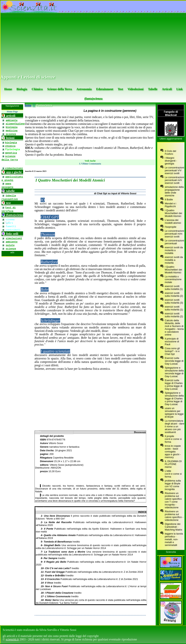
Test (120, 89)
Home (8, 89)
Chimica (37, 89)
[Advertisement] (93, 44)
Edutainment (105, 89)
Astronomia (84, 89)
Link (179, 89)
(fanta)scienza (93, 99)
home (28, 105)
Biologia (22, 89)
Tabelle (153, 89)
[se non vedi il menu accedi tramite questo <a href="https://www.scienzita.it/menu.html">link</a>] (12, 364)
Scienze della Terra (60, 89)
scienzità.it (12, 639)
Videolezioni (136, 89)
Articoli (167, 89)
